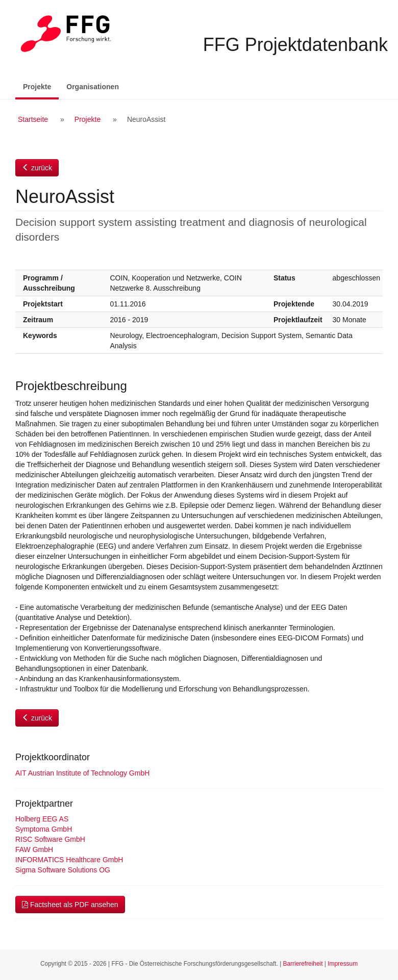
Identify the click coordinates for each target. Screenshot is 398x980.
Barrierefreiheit (303, 964)
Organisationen (93, 87)
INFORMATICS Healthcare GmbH (69, 860)
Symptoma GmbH (44, 829)
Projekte (41, 86)
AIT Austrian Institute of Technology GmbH (82, 773)
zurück (37, 168)
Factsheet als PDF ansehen (70, 905)
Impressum (343, 964)
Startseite (33, 119)
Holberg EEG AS (42, 819)
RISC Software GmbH (50, 839)
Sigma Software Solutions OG (63, 870)
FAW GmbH (34, 849)
